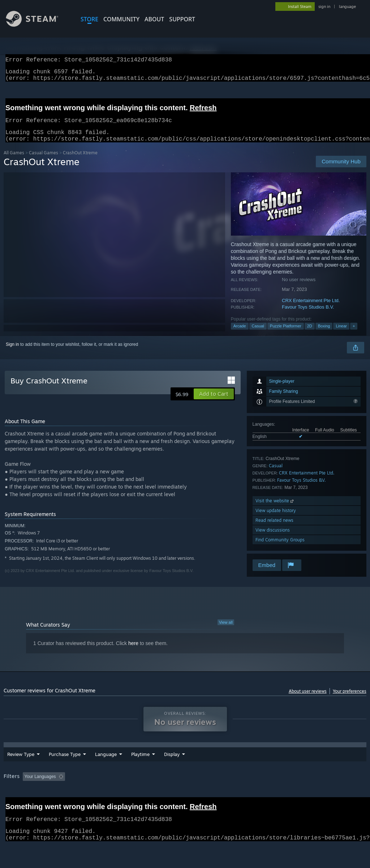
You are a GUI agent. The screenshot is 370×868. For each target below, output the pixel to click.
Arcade (240, 335)
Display (212, 768)
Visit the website (275, 509)
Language (106, 768)
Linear (341, 335)
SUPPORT (182, 19)
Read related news (274, 529)
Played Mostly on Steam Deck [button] (221, 790)
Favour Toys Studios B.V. (308, 316)
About (154, 19)
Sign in (12, 353)
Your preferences (350, 700)
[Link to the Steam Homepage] (38, 25)
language (347, 7)
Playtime (180, 768)
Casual (258, 335)
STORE (89, 19)
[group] (185, 795)
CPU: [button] (319, 790)
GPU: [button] (343, 790)
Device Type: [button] (18, 800)
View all (226, 631)
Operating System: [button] (281, 790)
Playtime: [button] (169, 790)
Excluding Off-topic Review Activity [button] (113, 790)
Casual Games (44, 161)
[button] (214, 403)
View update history (276, 519)
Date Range (144, 768)
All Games (14, 161)
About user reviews (308, 700)
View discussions (273, 539)
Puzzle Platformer (286, 335)
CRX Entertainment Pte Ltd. (311, 309)
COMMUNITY (121, 19)
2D (310, 335)
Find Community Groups (280, 548)
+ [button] (354, 335)
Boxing (324, 335)
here (133, 652)
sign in (324, 7)
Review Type (21, 768)
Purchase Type (65, 768)
